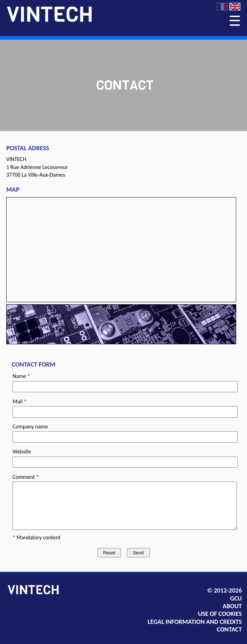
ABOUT (232, 606)
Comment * (26, 477)
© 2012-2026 (224, 590)
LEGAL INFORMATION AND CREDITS (195, 622)
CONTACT (229, 629)
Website (22, 452)
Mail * (20, 401)
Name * (21, 376)
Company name (30, 426)
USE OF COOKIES (220, 614)
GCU (236, 598)
